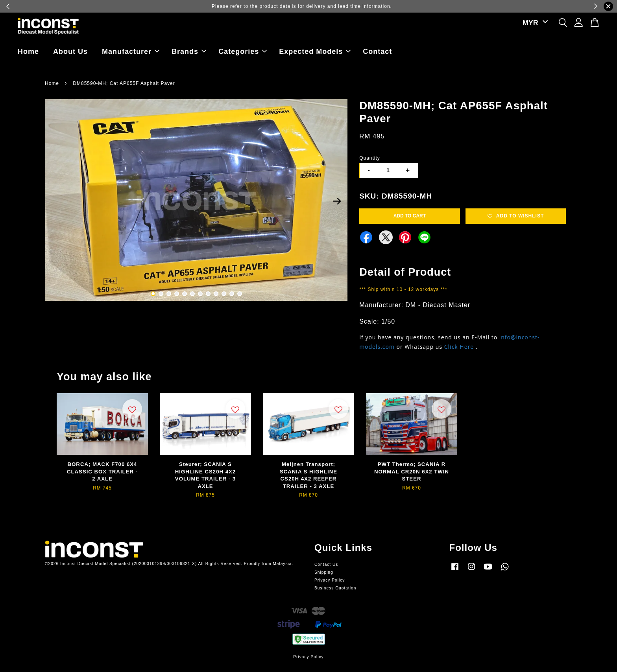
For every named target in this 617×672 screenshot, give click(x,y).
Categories (243, 52)
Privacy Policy (330, 580)
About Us (70, 52)
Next (337, 201)
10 (224, 294)
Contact (377, 52)
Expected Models (315, 52)
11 (232, 294)
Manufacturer (131, 52)
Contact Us (326, 564)
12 (240, 294)
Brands (189, 52)
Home (28, 52)
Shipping (324, 572)
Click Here (459, 347)
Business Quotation (335, 588)
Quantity (370, 158)
